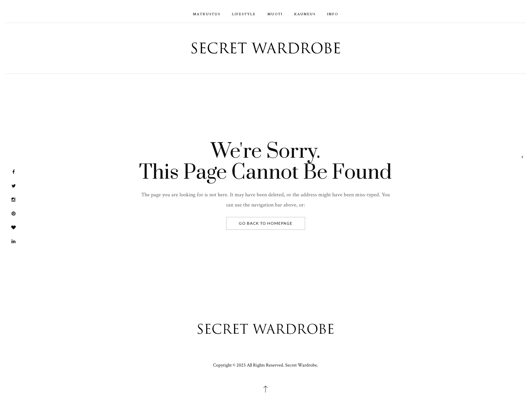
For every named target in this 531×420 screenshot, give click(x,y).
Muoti (275, 14)
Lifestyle (244, 14)
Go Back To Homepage (266, 223)
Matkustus (207, 14)
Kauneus (305, 14)
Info (333, 14)
